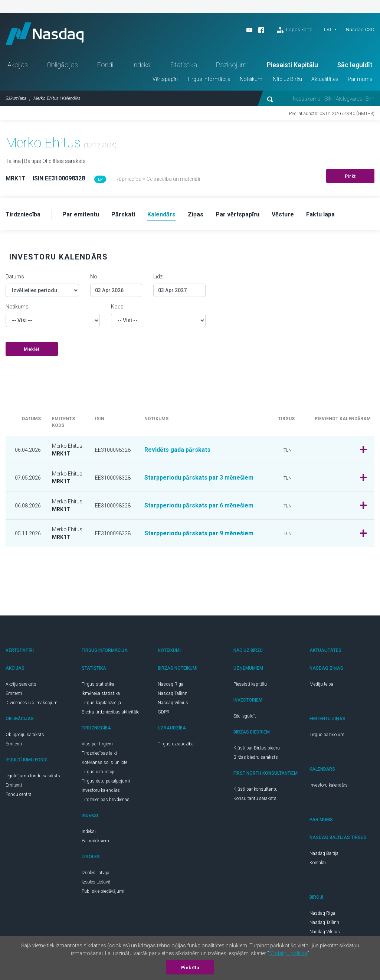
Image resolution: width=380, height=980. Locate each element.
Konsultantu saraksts (255, 798)
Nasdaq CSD (360, 30)
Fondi (105, 65)
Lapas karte (294, 30)
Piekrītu (190, 968)
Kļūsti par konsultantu (255, 789)
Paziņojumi (232, 65)
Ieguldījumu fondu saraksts (33, 776)
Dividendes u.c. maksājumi (32, 703)
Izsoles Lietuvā (96, 882)
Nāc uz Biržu (287, 79)
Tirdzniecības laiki (99, 753)
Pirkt (350, 176)
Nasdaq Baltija (324, 853)
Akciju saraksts (21, 684)
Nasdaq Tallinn (173, 693)
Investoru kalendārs (101, 790)
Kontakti (318, 863)
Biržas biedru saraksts (256, 757)
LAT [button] (328, 30)
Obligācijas (62, 65)
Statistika (184, 65)
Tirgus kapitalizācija (101, 703)
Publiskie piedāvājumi (103, 891)
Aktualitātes (325, 79)
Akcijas (18, 65)
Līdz (158, 277)
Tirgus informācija (209, 79)
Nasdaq (45, 34)
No (94, 277)
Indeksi (142, 65)
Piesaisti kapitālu (250, 684)
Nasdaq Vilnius (173, 703)
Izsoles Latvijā (95, 873)
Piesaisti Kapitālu (292, 65)
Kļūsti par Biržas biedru (257, 748)
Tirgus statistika (98, 684)
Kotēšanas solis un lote (104, 762)
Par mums (360, 79)
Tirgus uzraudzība (176, 744)
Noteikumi (252, 79)
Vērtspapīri (165, 79)
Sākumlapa (16, 98)
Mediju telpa (321, 684)
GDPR (164, 712)
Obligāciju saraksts (25, 735)
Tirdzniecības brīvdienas (106, 800)
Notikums (17, 307)
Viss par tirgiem (97, 744)
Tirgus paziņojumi (327, 735)
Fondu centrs (19, 794)
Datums (15, 277)
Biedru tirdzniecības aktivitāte (110, 712)
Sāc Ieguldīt (355, 65)
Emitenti (14, 693)
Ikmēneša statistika (101, 693)
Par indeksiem (95, 841)
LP (100, 179)
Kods (117, 307)
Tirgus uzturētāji (98, 772)
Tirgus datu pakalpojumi (106, 781)
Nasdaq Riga (171, 684)
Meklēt (32, 349)
